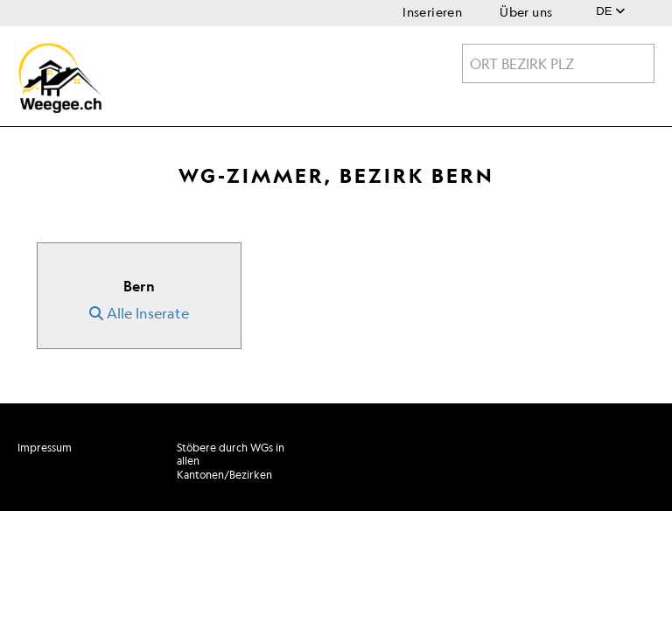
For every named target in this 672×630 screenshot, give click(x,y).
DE (610, 11)
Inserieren (432, 12)
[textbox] (558, 64)
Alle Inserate (139, 313)
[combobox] (558, 63)
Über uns (526, 12)
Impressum (45, 448)
